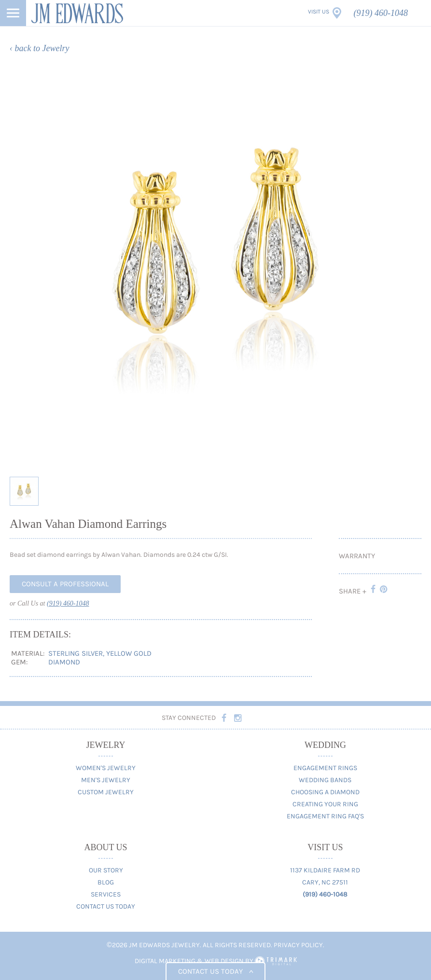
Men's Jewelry (106, 780)
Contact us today (215, 971)
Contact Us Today (106, 906)
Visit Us (319, 12)
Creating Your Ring (325, 804)
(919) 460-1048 (381, 13)
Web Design (224, 961)
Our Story (106, 870)
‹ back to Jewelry (39, 48)
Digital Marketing (165, 961)
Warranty (357, 556)
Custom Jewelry (106, 792)
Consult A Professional (65, 584)
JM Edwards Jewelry (77, 13)
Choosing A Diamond (325, 792)
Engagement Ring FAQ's (325, 816)
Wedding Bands (325, 780)
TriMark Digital (276, 961)
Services (106, 894)
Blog (106, 882)
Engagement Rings (325, 768)
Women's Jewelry (106, 768)
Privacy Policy (298, 945)
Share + (353, 591)
